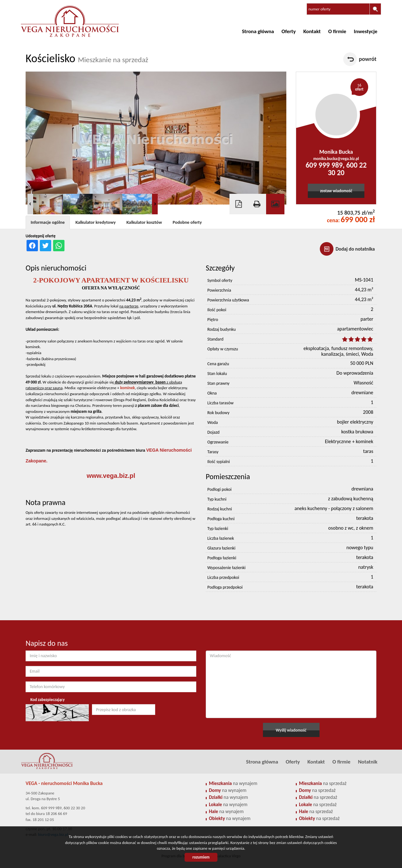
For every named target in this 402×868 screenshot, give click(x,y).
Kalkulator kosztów (144, 222)
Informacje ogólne (48, 222)
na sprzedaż (323, 783)
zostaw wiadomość (336, 191)
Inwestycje (366, 31)
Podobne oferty (187, 222)
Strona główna (258, 31)
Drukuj (257, 204)
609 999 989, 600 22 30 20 (336, 169)
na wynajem (233, 783)
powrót (368, 59)
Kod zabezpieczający (48, 700)
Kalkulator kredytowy (96, 222)
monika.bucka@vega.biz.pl (336, 159)
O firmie (337, 31)
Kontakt (312, 31)
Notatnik (368, 762)
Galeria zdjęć (275, 204)
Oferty (289, 31)
